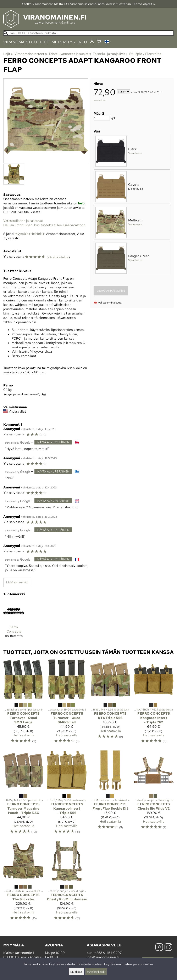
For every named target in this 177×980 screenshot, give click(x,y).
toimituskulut (100, 100)
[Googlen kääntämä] (18, 442)
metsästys (63, 42)
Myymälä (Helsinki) (29, 234)
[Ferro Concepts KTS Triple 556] (110, 703)
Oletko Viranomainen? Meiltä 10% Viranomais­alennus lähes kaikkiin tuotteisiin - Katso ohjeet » (89, 4)
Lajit (8, 54)
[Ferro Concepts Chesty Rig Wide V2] (154, 794)
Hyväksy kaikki (96, 972)
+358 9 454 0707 (108, 953)
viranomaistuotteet (26, 42)
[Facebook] (159, 948)
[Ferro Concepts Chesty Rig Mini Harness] (67, 882)
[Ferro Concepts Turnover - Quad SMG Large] (23, 703)
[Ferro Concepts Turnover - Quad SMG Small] (67, 703)
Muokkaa (76, 972)
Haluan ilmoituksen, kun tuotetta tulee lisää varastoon (44, 225)
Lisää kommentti (17, 582)
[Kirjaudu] (92, 42)
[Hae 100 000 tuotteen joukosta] (88, 33)
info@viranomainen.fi (103, 957)
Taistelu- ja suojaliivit (110, 54)
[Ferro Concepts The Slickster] (23, 882)
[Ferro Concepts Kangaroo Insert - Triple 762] (154, 703)
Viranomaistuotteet (31, 54)
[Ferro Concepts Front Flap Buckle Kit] (110, 794)
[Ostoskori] (99, 42)
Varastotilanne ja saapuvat (23, 221)
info (82, 42)
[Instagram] (168, 948)
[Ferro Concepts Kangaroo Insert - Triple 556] (67, 794)
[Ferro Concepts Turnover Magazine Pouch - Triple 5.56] (23, 794)
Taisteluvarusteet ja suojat (70, 54)
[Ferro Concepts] (14, 621)
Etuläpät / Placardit (145, 54)
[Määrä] (102, 118)
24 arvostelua (58, 257)
